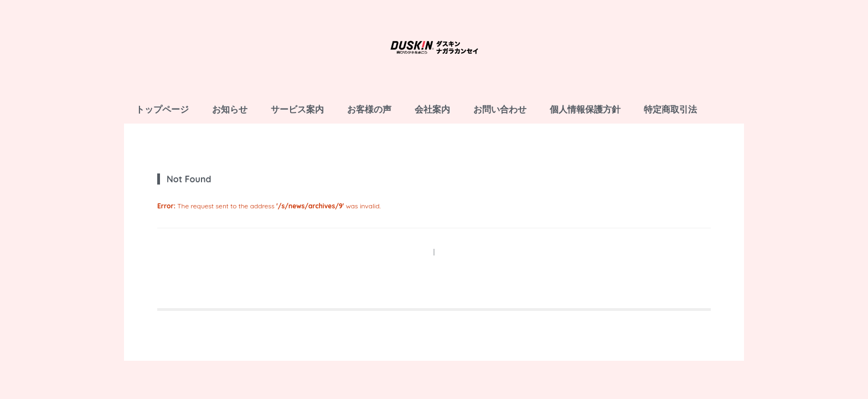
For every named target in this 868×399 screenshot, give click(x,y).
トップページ (162, 109)
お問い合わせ (500, 109)
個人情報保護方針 (585, 109)
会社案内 (432, 109)
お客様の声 (369, 109)
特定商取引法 (670, 109)
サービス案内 (297, 109)
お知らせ (230, 109)
